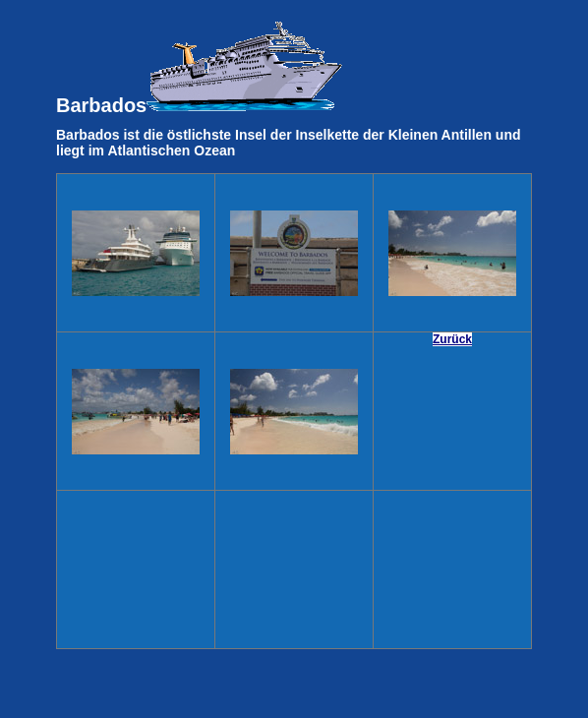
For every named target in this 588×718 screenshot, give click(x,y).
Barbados (200, 68)
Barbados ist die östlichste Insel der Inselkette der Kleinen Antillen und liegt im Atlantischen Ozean (288, 143)
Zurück (452, 339)
